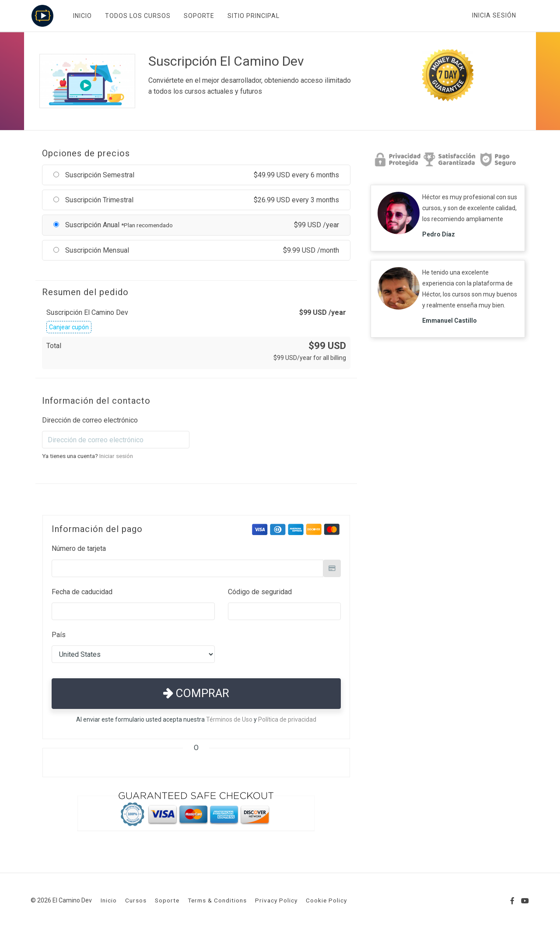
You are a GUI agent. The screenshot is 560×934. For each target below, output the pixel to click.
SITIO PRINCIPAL (253, 16)
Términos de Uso (229, 719)
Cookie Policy (326, 900)
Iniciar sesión (116, 456)
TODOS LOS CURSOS (137, 16)
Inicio (109, 900)
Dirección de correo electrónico (90, 420)
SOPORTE (198, 16)
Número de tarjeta (79, 548)
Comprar (196, 693)
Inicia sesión (494, 15)
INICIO (82, 16)
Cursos (136, 900)
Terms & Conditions (217, 900)
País (59, 635)
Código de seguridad (260, 592)
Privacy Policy (276, 900)
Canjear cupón (69, 327)
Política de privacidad (287, 719)
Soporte (167, 900)
